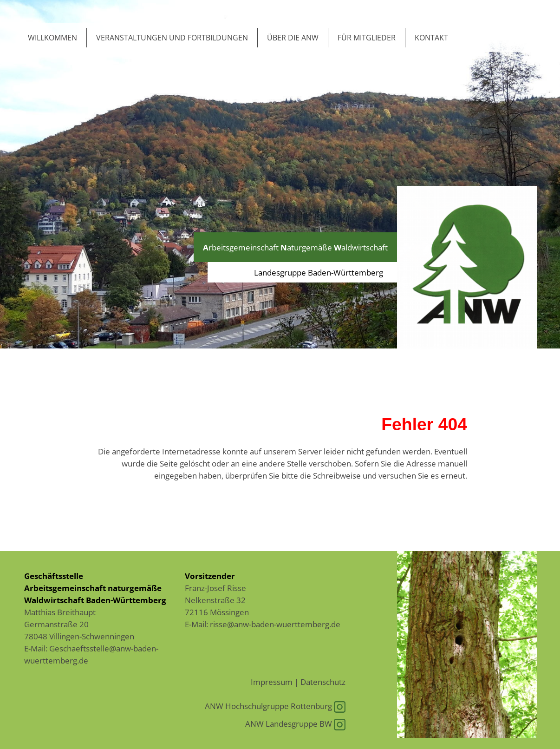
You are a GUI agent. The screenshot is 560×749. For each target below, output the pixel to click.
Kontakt (431, 38)
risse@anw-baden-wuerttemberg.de (275, 624)
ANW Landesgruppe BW (295, 723)
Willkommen (52, 38)
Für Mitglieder (367, 38)
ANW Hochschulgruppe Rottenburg (275, 706)
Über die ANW (293, 38)
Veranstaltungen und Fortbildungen (172, 38)
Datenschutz (323, 682)
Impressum (272, 682)
